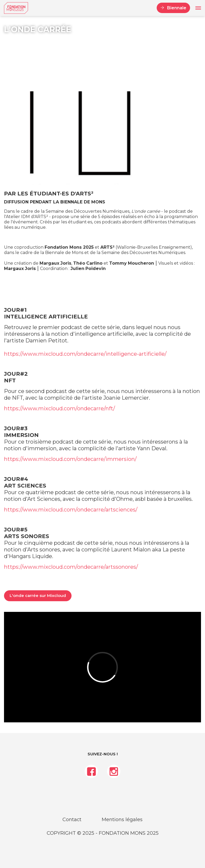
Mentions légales (122, 820)
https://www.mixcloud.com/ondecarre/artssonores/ (71, 567)
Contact (72, 820)
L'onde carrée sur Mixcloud (38, 595)
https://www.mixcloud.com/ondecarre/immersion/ (70, 459)
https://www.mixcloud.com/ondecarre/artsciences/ (71, 510)
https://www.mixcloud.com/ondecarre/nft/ (60, 408)
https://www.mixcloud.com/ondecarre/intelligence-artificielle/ (85, 354)
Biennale (177, 8)
